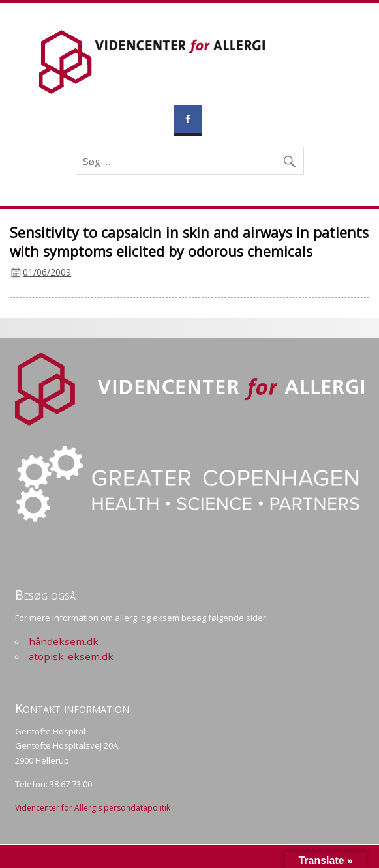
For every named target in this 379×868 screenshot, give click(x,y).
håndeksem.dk (64, 641)
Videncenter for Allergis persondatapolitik (93, 808)
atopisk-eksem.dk (71, 656)
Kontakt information (72, 708)
